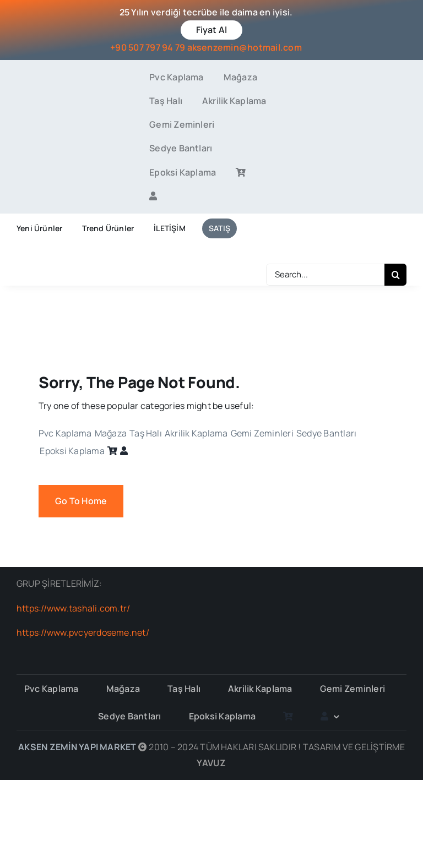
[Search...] (325, 275)
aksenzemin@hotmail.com (245, 47)
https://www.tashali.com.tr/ (73, 608)
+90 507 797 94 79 (148, 47)
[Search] (395, 275)
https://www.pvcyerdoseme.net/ (83, 632)
